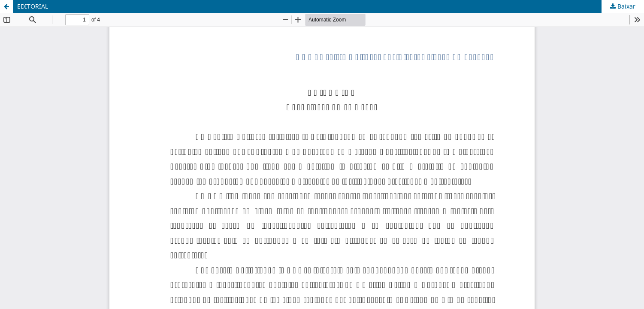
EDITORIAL (33, 6)
